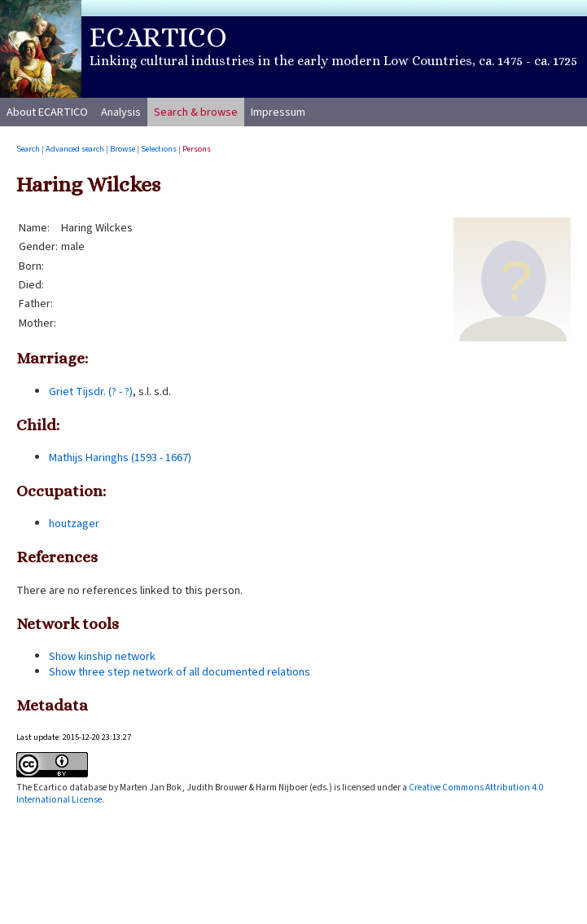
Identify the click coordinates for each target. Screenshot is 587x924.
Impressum (278, 112)
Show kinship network (102, 656)
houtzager (74, 524)
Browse (123, 149)
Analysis (121, 112)
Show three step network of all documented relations (180, 672)
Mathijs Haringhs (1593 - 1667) (120, 458)
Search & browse (196, 112)
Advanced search (75, 149)
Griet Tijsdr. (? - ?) (91, 392)
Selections (159, 149)
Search (28, 149)
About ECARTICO (47, 112)
